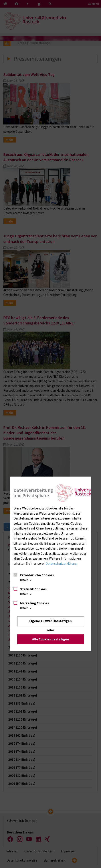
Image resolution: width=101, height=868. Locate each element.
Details (26, 580)
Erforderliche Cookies (37, 575)
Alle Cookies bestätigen (51, 639)
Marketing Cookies (35, 603)
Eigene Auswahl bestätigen (50, 621)
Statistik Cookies (33, 589)
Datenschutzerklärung (61, 563)
